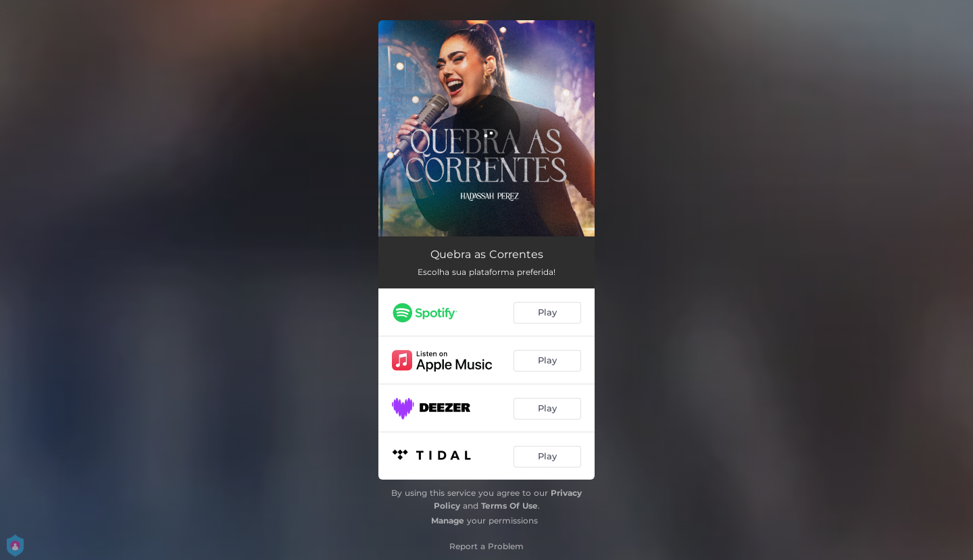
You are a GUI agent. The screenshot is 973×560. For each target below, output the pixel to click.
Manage (448, 520)
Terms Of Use (509, 506)
